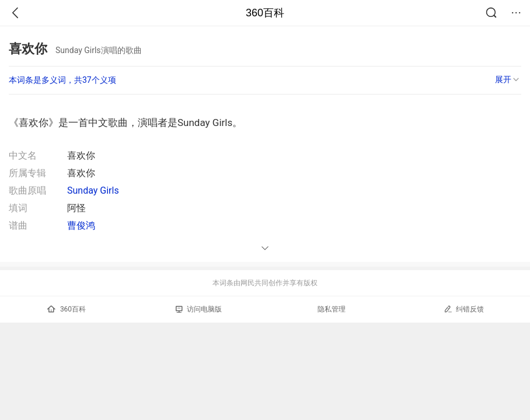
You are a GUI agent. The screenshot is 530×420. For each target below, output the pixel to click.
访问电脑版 (199, 309)
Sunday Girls (93, 190)
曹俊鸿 (81, 225)
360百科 (265, 13)
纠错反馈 (464, 309)
